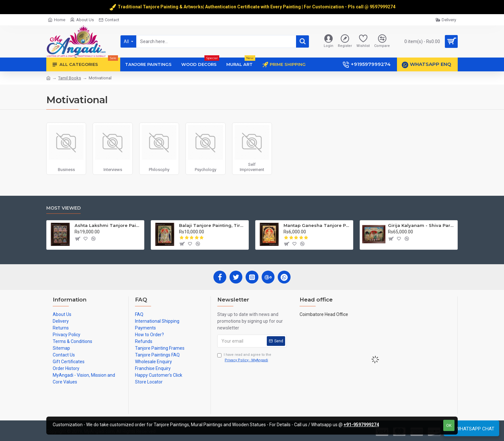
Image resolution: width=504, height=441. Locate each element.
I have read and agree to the (244, 358)
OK (449, 425)
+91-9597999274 (361, 425)
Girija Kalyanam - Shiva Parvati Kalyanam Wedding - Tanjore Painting (422, 225)
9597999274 (383, 7)
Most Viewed (63, 208)
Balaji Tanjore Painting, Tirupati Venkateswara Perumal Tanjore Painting (213, 225)
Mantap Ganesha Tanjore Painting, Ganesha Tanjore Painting (317, 225)
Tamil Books (70, 78)
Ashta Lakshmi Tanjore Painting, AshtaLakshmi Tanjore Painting (108, 225)
